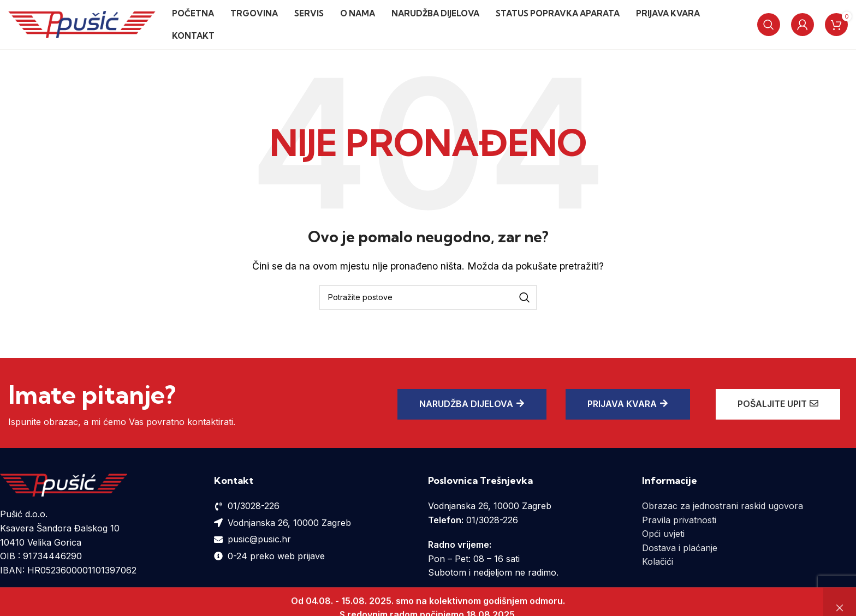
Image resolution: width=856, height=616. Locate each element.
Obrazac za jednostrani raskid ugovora (723, 506)
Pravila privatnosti (679, 520)
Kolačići (658, 561)
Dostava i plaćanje (680, 548)
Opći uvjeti (663, 534)
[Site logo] (82, 23)
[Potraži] (769, 25)
